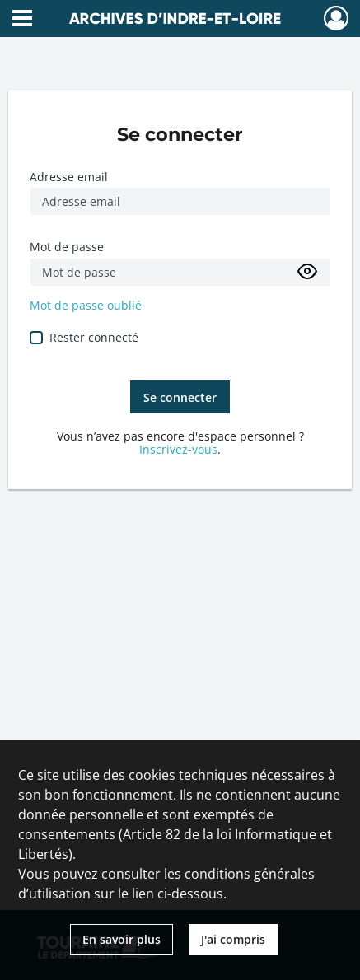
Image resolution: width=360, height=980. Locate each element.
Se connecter (180, 397)
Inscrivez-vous (178, 449)
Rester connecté (94, 337)
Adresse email (69, 177)
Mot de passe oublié (86, 305)
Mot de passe (67, 247)
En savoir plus (122, 939)
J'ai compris (233, 939)
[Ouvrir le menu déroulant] (22, 20)
